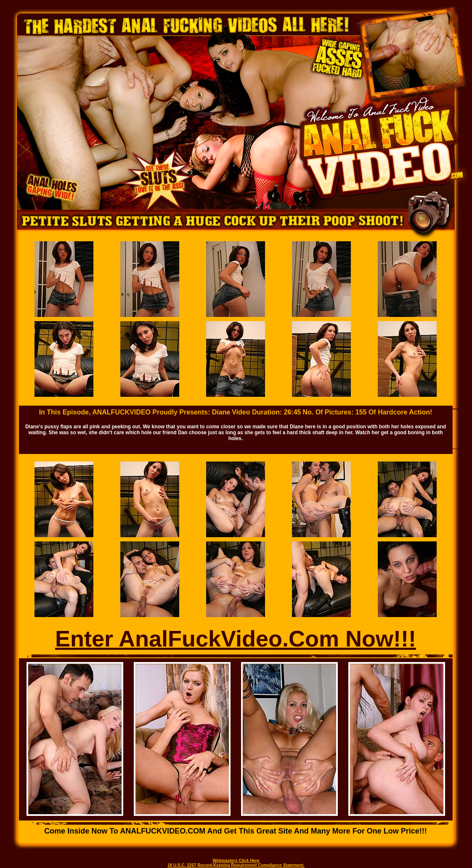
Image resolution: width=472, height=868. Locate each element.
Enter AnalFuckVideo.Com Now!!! (236, 638)
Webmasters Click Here (236, 861)
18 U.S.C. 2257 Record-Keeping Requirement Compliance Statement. (236, 865)
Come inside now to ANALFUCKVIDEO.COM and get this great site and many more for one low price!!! (236, 831)
